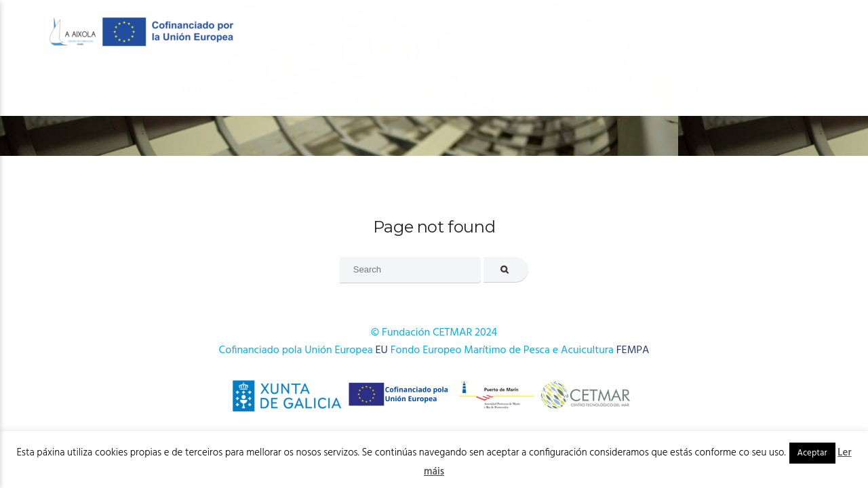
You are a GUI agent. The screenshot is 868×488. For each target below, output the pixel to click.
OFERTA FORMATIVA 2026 (231, 89)
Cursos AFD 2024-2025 (507, 89)
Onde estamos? (770, 89)
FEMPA (633, 350)
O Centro (118, 89)
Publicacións (619, 89)
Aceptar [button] (812, 453)
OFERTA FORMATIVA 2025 (371, 89)
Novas (693, 89)
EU (382, 350)
